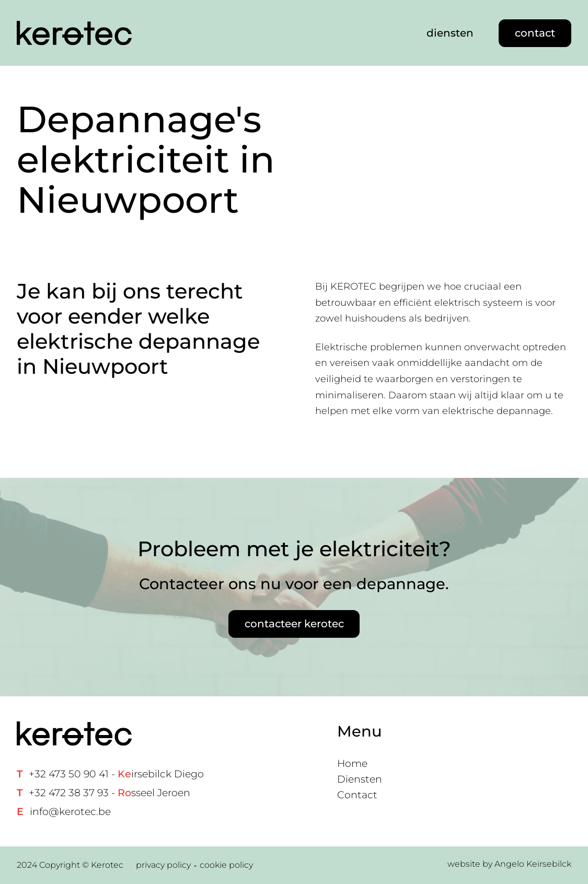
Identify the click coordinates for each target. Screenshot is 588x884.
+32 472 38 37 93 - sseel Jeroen (109, 793)
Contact (357, 795)
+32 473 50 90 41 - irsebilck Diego (116, 774)
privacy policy (163, 865)
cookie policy (226, 865)
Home (352, 764)
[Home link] (74, 33)
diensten (450, 33)
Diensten (360, 779)
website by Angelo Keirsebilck (509, 864)
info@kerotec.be (70, 812)
